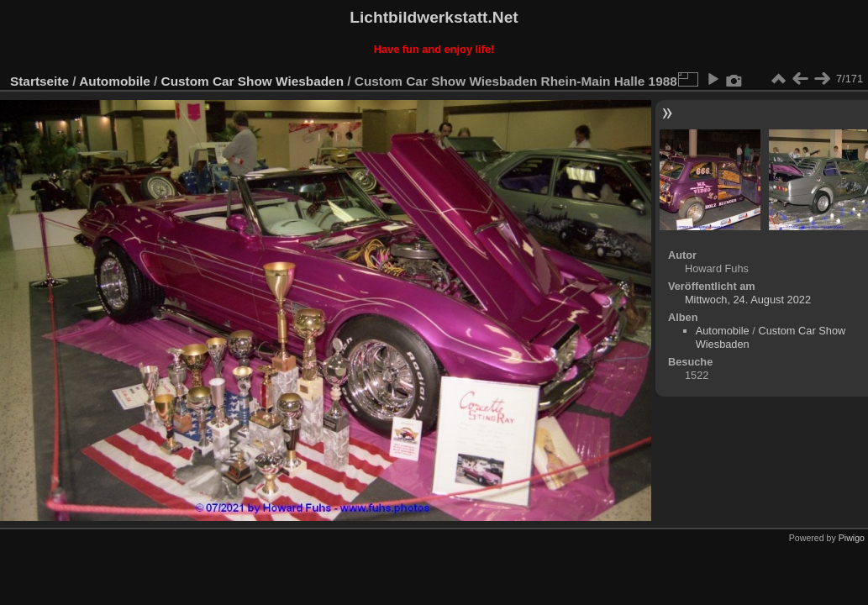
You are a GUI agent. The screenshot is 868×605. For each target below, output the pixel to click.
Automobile (114, 81)
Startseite (39, 81)
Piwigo (852, 538)
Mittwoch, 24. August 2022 (748, 300)
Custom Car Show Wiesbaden (253, 81)
